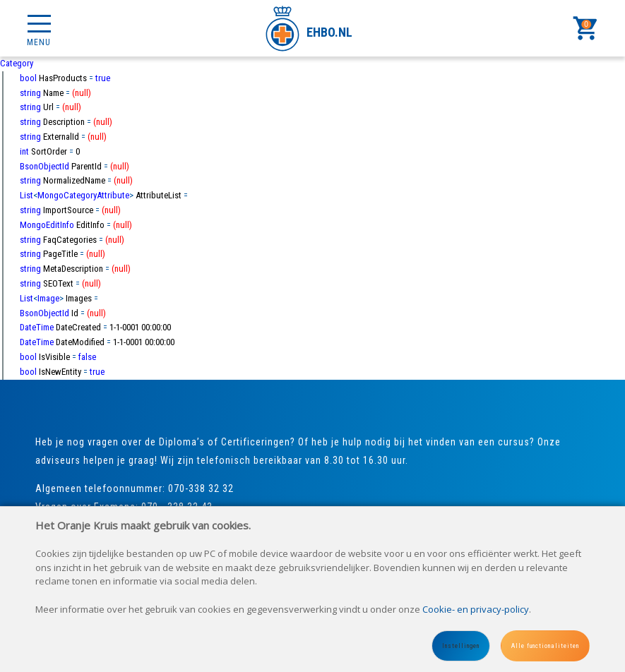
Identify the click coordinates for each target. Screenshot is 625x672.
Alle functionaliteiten (545, 646)
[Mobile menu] (39, 28)
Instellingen (461, 646)
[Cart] (586, 28)
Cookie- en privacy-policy (476, 609)
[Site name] (312, 28)
